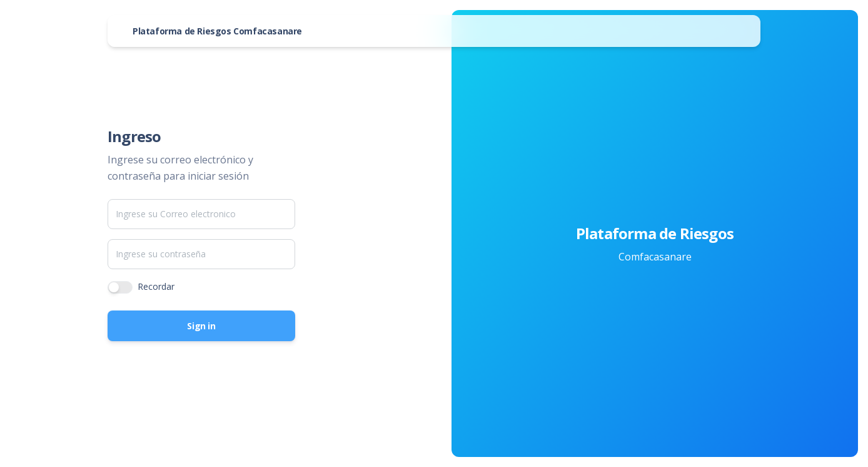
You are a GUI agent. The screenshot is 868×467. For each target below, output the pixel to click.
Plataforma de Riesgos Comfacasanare (217, 31)
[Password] (201, 254)
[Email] (201, 214)
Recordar (156, 286)
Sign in (201, 326)
